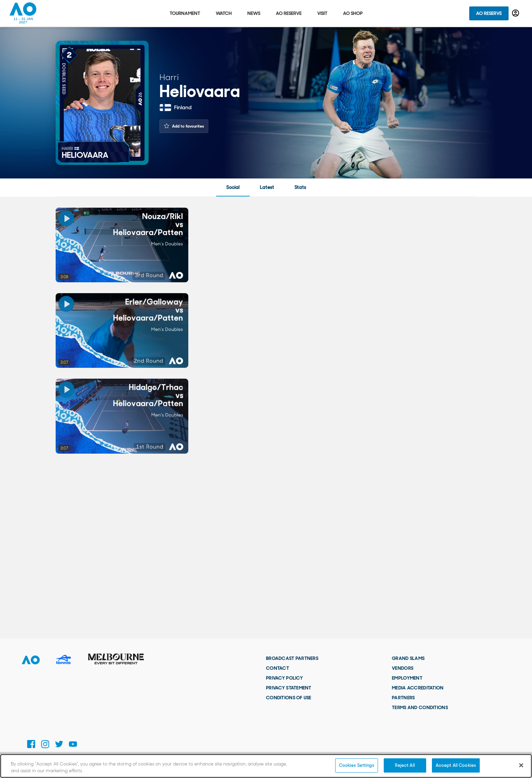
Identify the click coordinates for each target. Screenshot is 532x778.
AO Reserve (489, 14)
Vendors (403, 668)
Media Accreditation (418, 688)
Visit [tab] (322, 14)
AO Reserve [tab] (289, 14)
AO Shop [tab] (353, 14)
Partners (403, 698)
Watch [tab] (224, 14)
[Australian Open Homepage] (23, 14)
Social (233, 187)
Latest (267, 187)
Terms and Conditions (420, 707)
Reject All (405, 765)
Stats (300, 187)
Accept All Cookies (456, 765)
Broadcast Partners (292, 658)
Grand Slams (408, 658)
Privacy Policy (284, 678)
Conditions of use (289, 698)
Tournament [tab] (185, 14)
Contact (278, 668)
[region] (266, 766)
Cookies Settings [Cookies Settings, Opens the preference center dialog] (357, 765)
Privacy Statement (289, 688)
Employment (407, 678)
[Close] (521, 765)
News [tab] (254, 14)
